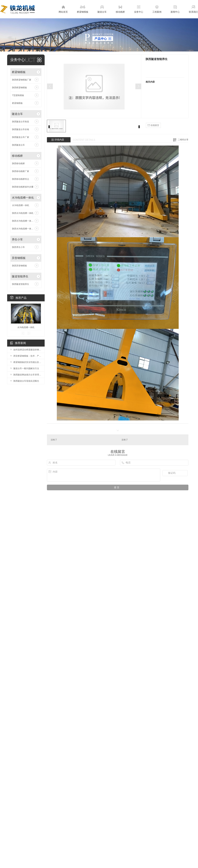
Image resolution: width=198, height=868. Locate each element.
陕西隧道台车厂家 (21, 137)
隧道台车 (102, 9)
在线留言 (153, 125)
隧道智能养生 (20, 276)
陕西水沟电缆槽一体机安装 (25, 229)
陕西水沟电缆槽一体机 (23, 213)
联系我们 (193, 9)
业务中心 (139, 9)
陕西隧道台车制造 (21, 122)
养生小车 (17, 239)
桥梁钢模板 (83, 9)
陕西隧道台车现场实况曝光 (26, 381)
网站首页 (63, 9)
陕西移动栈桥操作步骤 (23, 187)
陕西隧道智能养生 (21, 284)
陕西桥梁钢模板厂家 (22, 80)
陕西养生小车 (18, 247)
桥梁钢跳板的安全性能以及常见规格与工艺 (27, 362)
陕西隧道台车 (18, 145)
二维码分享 (183, 140)
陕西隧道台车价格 (21, 129)
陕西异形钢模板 (19, 266)
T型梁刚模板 (18, 95)
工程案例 (157, 9)
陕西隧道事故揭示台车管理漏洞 (27, 375)
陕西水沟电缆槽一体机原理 (25, 221)
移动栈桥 (120, 9)
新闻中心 (175, 9)
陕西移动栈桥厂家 (21, 171)
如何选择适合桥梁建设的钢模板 (27, 350)
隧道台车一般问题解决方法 (26, 368)
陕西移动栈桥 (18, 163)
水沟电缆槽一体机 (21, 205)
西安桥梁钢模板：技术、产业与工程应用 (27, 356)
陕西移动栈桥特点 (21, 179)
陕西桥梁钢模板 (19, 88)
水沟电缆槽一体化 (23, 198)
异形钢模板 (19, 258)
